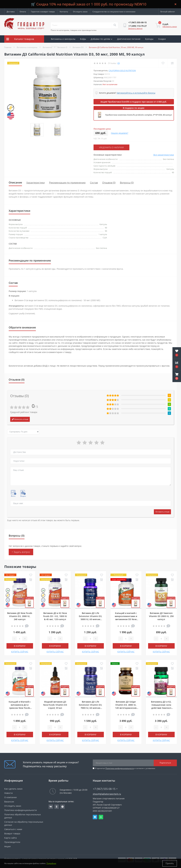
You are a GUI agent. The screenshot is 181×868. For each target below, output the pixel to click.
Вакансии (9, 802)
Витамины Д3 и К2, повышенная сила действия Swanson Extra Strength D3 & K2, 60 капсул (161, 708)
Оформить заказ (170, 27)
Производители (12, 842)
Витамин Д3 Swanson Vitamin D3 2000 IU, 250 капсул (161, 616)
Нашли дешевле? (120, 133)
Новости (8, 793)
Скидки (162, 39)
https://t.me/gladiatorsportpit (63, 807)
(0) (119, 63)
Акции (54, 46)
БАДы (83, 39)
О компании (10, 797)
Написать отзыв (20, 419)
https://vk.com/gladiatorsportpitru (51, 807)
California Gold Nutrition (122, 70)
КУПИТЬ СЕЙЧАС (20, 652)
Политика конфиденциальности (120, 768)
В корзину (20, 646)
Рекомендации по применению (67, 183)
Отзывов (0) (109, 183)
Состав (94, 183)
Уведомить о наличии (111, 147)
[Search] (115, 25)
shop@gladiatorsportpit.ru (107, 794)
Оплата (23, 12)
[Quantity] (19, 639)
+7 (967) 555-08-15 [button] (105, 789)
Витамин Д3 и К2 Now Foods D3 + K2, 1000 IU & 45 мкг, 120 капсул (55, 616)
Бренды (149, 39)
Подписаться (165, 763)
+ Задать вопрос (21, 552)
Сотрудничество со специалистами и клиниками (114, 12)
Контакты (64, 12)
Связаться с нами (13, 829)
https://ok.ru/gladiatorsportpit (57, 807)
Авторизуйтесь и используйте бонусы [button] (136, 93)
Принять (170, 863)
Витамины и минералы (63, 39)
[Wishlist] (163, 63)
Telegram (95, 817)
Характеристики (36, 183)
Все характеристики (164, 155)
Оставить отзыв (162, 512)
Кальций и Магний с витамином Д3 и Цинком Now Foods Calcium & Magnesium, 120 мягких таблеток (20, 708)
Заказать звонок (135, 28)
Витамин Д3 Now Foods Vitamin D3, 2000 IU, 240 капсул (20, 616)
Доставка (11, 12)
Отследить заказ (80, 12)
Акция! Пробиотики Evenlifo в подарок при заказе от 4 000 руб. (134, 102)
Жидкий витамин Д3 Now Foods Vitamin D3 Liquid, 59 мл (55, 705)
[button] (177, 376)
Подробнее (51, 863)
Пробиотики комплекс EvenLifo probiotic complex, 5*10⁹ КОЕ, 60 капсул (139, 115)
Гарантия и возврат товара (43, 12)
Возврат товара (12, 834)
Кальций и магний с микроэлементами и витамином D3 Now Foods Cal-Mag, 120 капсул (126, 619)
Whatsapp (101, 817)
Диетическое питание (129, 39)
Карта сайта (10, 838)
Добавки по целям (101, 39)
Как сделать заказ (13, 789)
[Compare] (172, 63)
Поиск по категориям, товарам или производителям (74, 30)
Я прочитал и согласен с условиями (125, 768)
